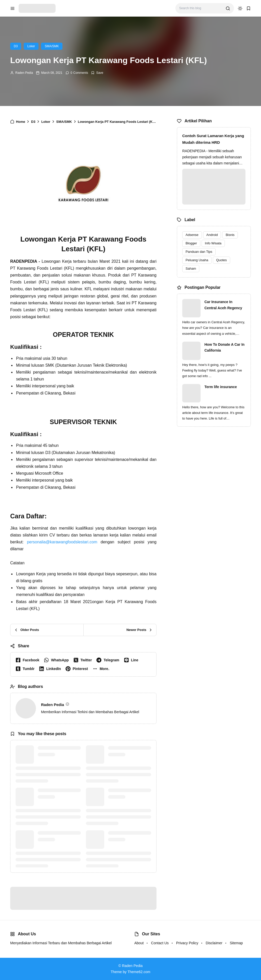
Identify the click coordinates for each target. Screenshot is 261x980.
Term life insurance (221, 387)
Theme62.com (139, 972)
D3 (16, 46)
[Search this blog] (200, 8)
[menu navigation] (12, 8)
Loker (31, 46)
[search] (228, 8)
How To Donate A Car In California (224, 348)
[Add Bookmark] (97, 73)
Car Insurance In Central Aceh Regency (223, 305)
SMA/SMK (52, 46)
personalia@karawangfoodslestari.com (62, 542)
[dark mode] (240, 8)
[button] (102, 669)
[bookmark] (249, 8)
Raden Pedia (24, 73)
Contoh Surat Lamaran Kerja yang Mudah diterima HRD (213, 139)
